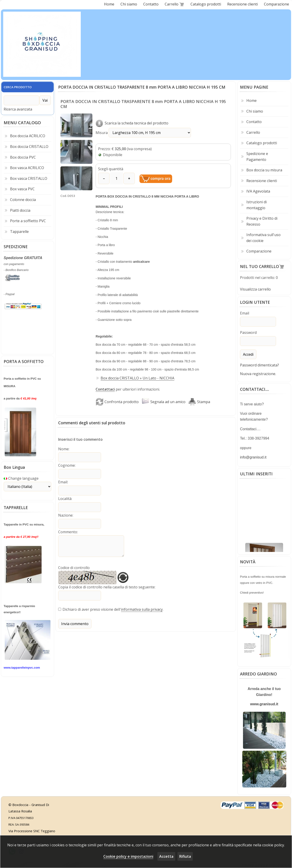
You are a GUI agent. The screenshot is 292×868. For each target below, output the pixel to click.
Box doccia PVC (23, 156)
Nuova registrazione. (258, 373)
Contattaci (105, 389)
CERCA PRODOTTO (18, 87)
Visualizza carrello (255, 289)
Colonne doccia (23, 199)
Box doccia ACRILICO (28, 135)
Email (63, 481)
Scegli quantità (111, 169)
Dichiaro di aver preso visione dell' (92, 608)
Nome (63, 449)
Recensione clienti (262, 181)
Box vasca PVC (22, 188)
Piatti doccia (20, 209)
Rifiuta (185, 856)
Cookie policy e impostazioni (128, 856)
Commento (68, 530)
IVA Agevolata (258, 191)
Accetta (166, 856)
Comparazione (259, 251)
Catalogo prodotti (262, 143)
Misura (136, 133)
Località (65, 498)
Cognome (66, 465)
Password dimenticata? (259, 364)
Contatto (254, 122)
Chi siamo (255, 111)
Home (252, 100)
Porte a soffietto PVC (28, 220)
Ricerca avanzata (18, 108)
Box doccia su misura (264, 170)
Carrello (253, 132)
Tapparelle (19, 231)
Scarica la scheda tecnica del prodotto (132, 123)
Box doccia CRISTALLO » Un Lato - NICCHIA (137, 378)
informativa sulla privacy (142, 608)
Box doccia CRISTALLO (29, 146)
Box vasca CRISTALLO (29, 178)
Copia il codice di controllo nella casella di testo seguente (106, 585)
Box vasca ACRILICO (27, 167)
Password (248, 332)
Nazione (65, 514)
